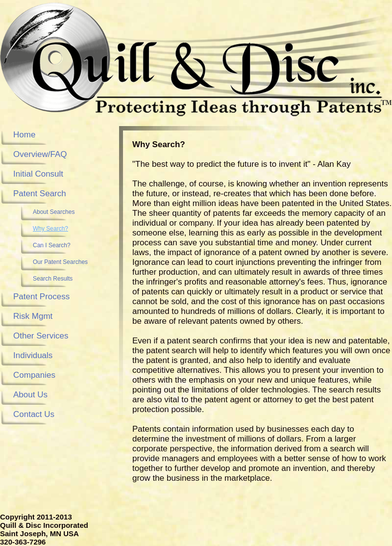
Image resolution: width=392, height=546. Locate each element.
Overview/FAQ (40, 154)
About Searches (54, 212)
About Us (30, 395)
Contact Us (34, 414)
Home (24, 135)
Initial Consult (38, 174)
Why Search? (50, 229)
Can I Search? (52, 245)
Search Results (53, 279)
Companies (34, 375)
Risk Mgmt (33, 316)
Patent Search (40, 194)
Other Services (41, 336)
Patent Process (41, 297)
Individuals (33, 355)
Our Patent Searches (60, 262)
